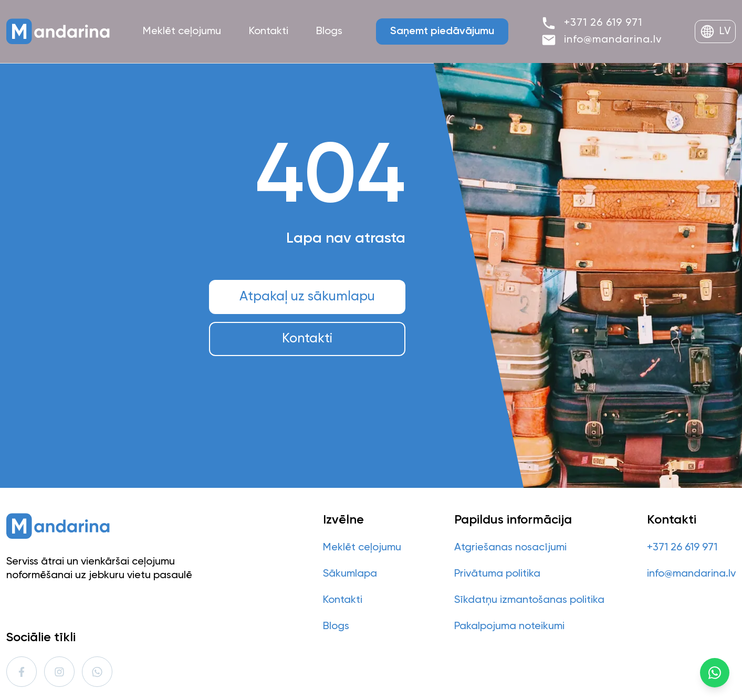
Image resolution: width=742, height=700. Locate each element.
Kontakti (307, 339)
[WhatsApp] (715, 673)
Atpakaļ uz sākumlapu (307, 297)
